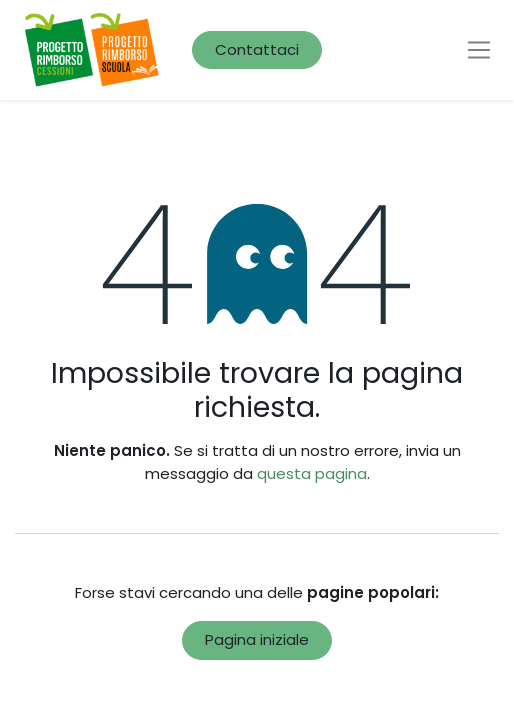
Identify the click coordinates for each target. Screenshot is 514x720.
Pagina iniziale (257, 639)
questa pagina (312, 473)
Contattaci (257, 49)
